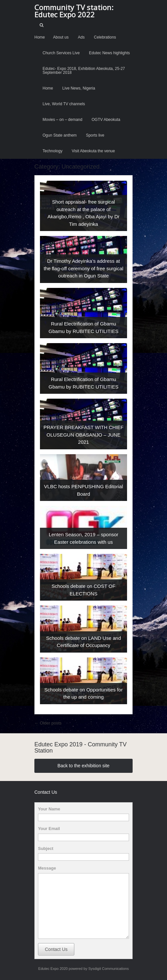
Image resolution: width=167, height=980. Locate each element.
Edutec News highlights (110, 53)
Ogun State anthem (60, 135)
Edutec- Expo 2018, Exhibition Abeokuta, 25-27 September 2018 (84, 71)
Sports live (95, 135)
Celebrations (105, 37)
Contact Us (56, 949)
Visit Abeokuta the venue (93, 151)
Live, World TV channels (64, 104)
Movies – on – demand (62, 120)
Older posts (48, 723)
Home (40, 37)
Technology (53, 151)
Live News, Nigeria (79, 88)
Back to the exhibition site (84, 766)
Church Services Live (61, 53)
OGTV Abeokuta (106, 120)
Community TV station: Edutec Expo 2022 (74, 11)
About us (61, 37)
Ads (81, 37)
